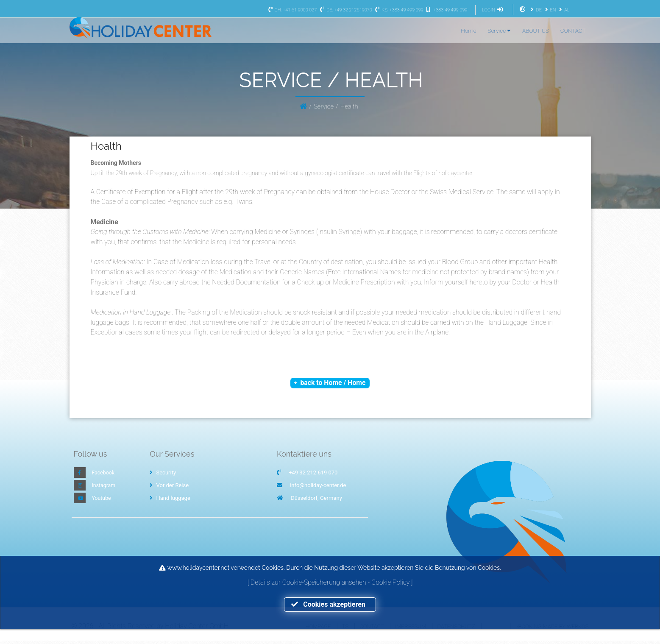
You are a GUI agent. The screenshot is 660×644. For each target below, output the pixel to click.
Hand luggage (170, 501)
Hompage (318, 629)
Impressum (411, 629)
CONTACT (573, 31)
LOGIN (493, 10)
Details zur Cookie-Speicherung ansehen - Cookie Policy (331, 582)
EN (550, 10)
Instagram (104, 489)
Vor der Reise (169, 489)
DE (535, 10)
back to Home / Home (333, 385)
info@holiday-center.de (318, 489)
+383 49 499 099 (446, 10)
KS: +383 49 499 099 (398, 10)
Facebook (104, 476)
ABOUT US (536, 31)
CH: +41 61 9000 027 (292, 10)
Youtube (102, 501)
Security (163, 476)
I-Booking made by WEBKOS (552, 629)
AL (563, 10)
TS (345, 629)
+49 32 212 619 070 (313, 476)
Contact (372, 629)
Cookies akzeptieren (330, 604)
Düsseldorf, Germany (316, 501)
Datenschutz (456, 629)
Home (468, 31)
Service (499, 31)
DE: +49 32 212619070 (345, 10)
